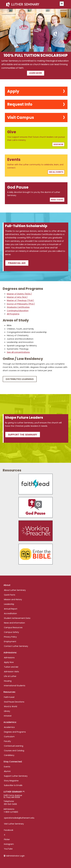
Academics (9, 727)
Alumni (7, 771)
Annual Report (11, 609)
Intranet (8, 716)
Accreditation (10, 613)
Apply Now (9, 662)
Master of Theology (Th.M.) (20, 300)
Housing (8, 681)
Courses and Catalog (14, 751)
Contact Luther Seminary (16, 646)
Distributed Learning (20, 379)
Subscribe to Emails (13, 785)
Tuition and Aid (11, 667)
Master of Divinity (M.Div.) (19, 294)
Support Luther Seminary (16, 776)
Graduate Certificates (18, 307)
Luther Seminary (30, 4)
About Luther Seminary (15, 590)
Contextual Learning (14, 746)
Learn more (35, 73)
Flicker (7, 839)
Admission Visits (11, 672)
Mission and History (13, 599)
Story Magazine (11, 781)
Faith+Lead (9, 697)
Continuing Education (18, 311)
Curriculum (9, 737)
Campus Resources (13, 627)
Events (7, 767)
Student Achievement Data (17, 618)
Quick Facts (10, 595)
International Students (15, 686)
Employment (10, 641)
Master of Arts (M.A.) (17, 297)
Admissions (9, 658)
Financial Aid (17, 263)
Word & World (10, 706)
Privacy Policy (10, 637)
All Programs (13, 314)
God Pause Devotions (14, 702)
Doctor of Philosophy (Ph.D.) (21, 304)
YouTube (8, 849)
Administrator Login (15, 856)
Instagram (9, 844)
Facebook (9, 830)
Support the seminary (23, 435)
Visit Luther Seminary (14, 824)
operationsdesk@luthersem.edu (19, 818)
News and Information (14, 623)
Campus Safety (11, 632)
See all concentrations (18, 352)
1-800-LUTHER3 (11, 812)
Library (7, 711)
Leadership (9, 604)
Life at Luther (10, 676)
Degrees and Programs (15, 732)
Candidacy (9, 755)
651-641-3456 (10, 804)
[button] (62, 4)
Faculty (7, 741)
